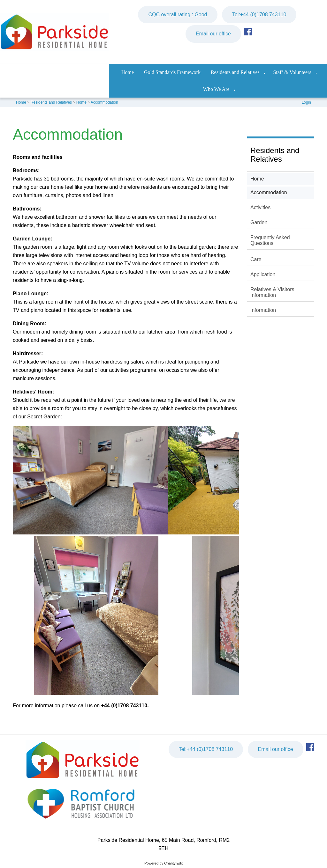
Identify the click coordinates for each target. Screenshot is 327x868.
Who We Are (216, 89)
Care (256, 259)
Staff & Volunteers (292, 72)
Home (128, 72)
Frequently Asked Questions (270, 240)
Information (263, 310)
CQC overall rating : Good (178, 15)
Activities (260, 207)
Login (306, 102)
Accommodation (104, 102)
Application (263, 274)
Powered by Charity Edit (163, 863)
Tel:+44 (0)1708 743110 (259, 15)
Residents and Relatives (235, 72)
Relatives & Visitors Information (272, 292)
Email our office (213, 34)
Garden (259, 222)
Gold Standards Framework (172, 72)
